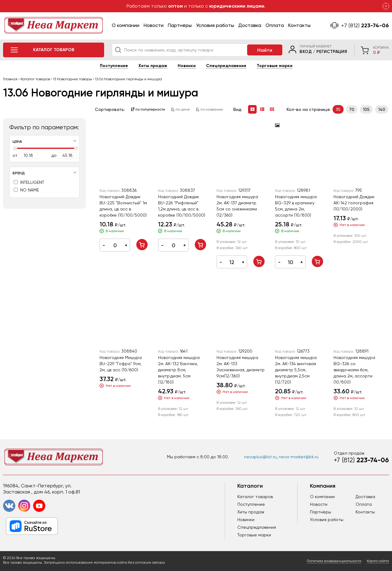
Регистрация (332, 52)
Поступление (114, 66)
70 (352, 109)
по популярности (148, 109)
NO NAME (26, 190)
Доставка (250, 25)
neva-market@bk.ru (299, 457)
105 (366, 109)
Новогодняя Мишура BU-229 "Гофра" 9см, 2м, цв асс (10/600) (121, 364)
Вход (306, 52)
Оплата (275, 25)
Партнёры (180, 25)
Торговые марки (275, 66)
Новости (154, 25)
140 (382, 109)
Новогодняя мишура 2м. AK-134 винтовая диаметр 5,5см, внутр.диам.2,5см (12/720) (296, 370)
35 (338, 109)
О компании (126, 25)
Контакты (299, 25)
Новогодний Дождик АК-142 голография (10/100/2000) (354, 203)
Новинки (187, 66)
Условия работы (215, 25)
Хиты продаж (153, 66)
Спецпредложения (226, 66)
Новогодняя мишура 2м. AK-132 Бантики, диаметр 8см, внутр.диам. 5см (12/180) (179, 370)
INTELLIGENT (29, 182)
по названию (209, 109)
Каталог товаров (255, 497)
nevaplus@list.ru (260, 457)
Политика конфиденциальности (334, 561)
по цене (180, 109)
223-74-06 (365, 25)
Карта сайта (378, 561)
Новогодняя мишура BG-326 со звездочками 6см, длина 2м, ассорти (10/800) (354, 370)
